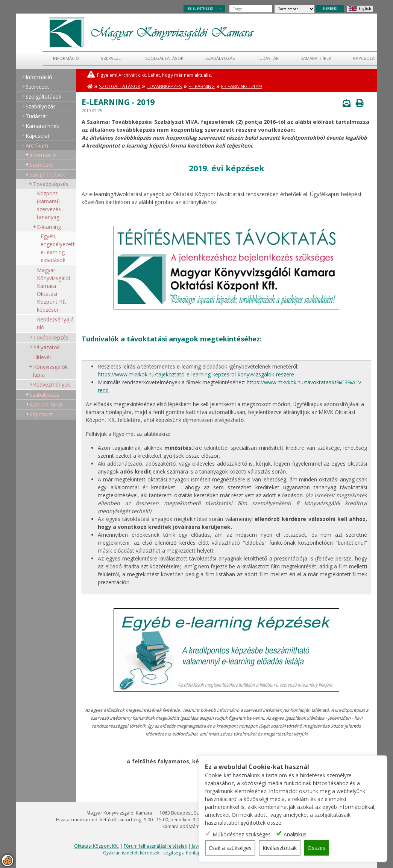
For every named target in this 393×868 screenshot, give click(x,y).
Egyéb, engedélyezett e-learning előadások (58, 248)
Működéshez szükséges (242, 834)
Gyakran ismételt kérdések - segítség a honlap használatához (168, 853)
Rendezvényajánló (55, 323)
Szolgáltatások (164, 58)
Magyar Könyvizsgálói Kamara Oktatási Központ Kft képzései (53, 290)
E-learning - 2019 (241, 86)
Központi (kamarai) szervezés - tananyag (51, 205)
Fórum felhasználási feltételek (155, 846)
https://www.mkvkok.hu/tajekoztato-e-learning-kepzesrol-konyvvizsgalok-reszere (196, 374)
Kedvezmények (52, 385)
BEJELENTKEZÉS (200, 8)
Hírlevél (42, 357)
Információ (66, 58)
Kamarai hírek (316, 58)
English (365, 8)
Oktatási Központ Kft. (96, 846)
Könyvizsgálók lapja (50, 371)
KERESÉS (330, 8)
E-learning (49, 227)
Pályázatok (46, 347)
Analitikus (295, 834)
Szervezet (112, 58)
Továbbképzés (51, 184)
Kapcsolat (365, 58)
